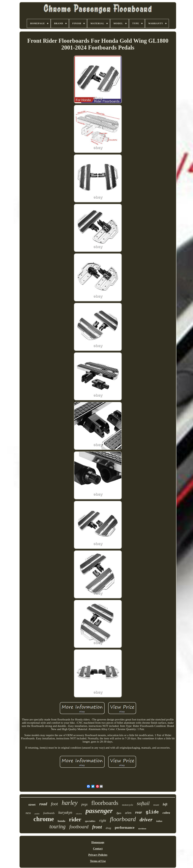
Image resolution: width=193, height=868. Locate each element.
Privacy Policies (98, 855)
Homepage (98, 842)
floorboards (105, 803)
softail (143, 803)
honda (61, 821)
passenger (99, 811)
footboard (79, 827)
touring (57, 826)
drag (108, 828)
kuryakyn (65, 812)
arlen (128, 813)
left (165, 804)
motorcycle (128, 805)
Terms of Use (98, 861)
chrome (44, 819)
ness (28, 813)
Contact (98, 849)
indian (159, 821)
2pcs (119, 813)
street (32, 805)
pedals (37, 814)
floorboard (123, 819)
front (97, 827)
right (103, 820)
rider (75, 819)
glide (152, 812)
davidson (142, 829)
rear (139, 812)
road (43, 804)
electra (79, 814)
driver (146, 820)
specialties (90, 821)
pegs (85, 804)
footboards (49, 813)
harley (70, 803)
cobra (166, 813)
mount (156, 805)
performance (125, 827)
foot (54, 804)
